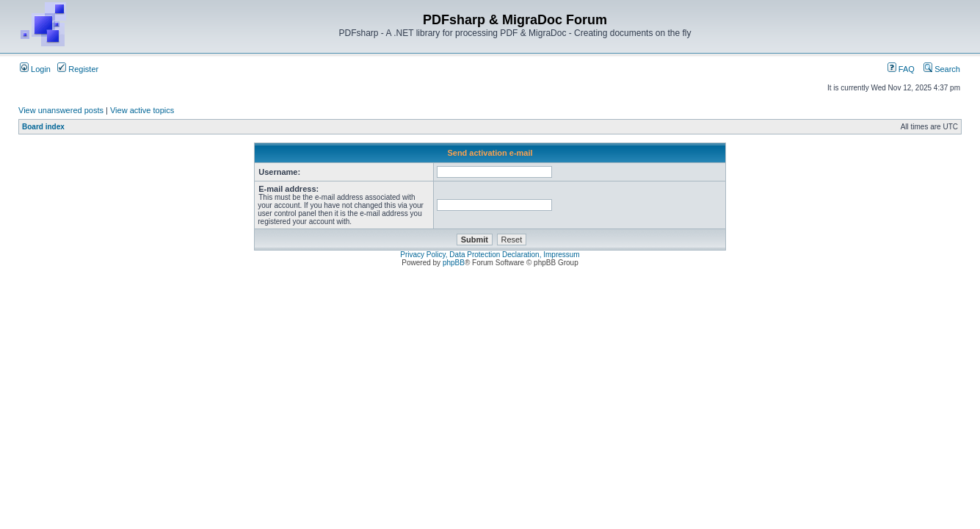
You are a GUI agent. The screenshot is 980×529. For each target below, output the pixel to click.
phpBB (454, 263)
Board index (43, 127)
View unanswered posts (61, 110)
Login (35, 69)
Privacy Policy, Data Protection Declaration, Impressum (490, 255)
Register (78, 69)
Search (942, 69)
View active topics (142, 110)
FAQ (901, 69)
